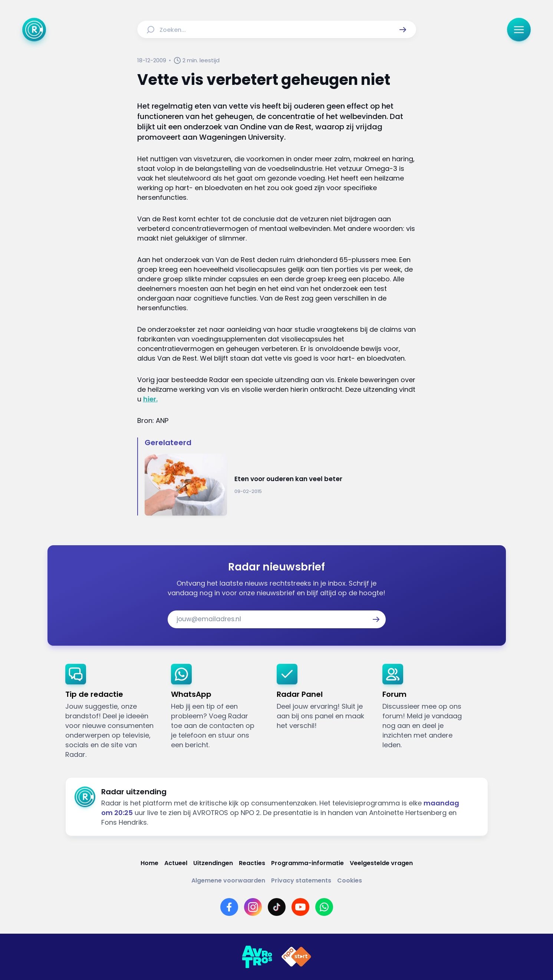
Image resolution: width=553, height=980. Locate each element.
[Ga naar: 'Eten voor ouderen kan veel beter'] (280, 485)
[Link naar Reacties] (252, 863)
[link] (112, 712)
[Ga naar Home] (34, 30)
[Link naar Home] (149, 863)
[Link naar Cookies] (350, 880)
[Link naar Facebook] (229, 907)
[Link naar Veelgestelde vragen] (381, 863)
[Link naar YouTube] (300, 907)
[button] (403, 30)
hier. (150, 399)
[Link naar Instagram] (253, 907)
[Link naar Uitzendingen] (213, 863)
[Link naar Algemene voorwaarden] (228, 880)
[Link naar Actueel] (176, 863)
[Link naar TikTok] (277, 907)
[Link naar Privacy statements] (301, 880)
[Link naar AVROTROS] (257, 957)
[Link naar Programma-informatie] (307, 863)
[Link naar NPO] (296, 957)
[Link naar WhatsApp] (324, 907)
